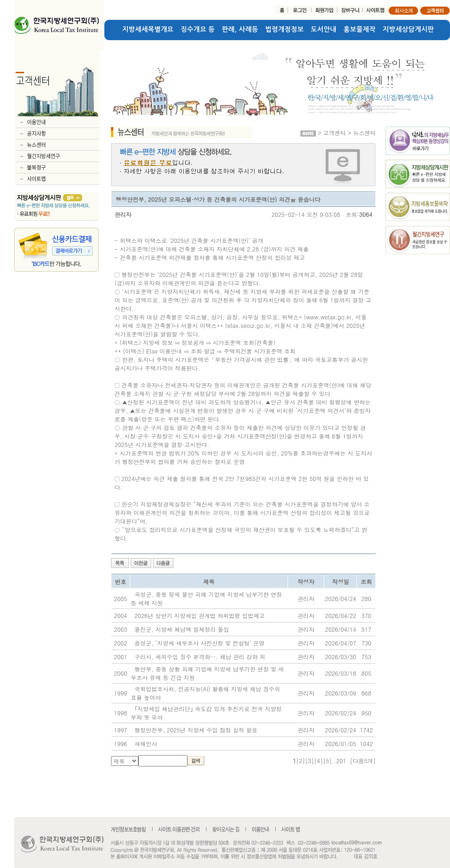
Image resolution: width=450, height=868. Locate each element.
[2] (301, 761)
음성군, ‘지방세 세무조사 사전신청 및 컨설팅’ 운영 (200, 643)
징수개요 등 (198, 29)
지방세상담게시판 (409, 29)
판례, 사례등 (240, 29)
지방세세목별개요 (148, 29)
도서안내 (323, 29)
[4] (318, 761)
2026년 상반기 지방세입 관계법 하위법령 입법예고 (200, 615)
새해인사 (146, 743)
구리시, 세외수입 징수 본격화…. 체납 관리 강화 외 (200, 657)
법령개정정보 (284, 29)
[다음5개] (363, 761)
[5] (327, 761)
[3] (310, 761)
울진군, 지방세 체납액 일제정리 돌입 (182, 629)
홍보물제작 (360, 29)
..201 (339, 761)
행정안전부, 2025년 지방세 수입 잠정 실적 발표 (196, 730)
